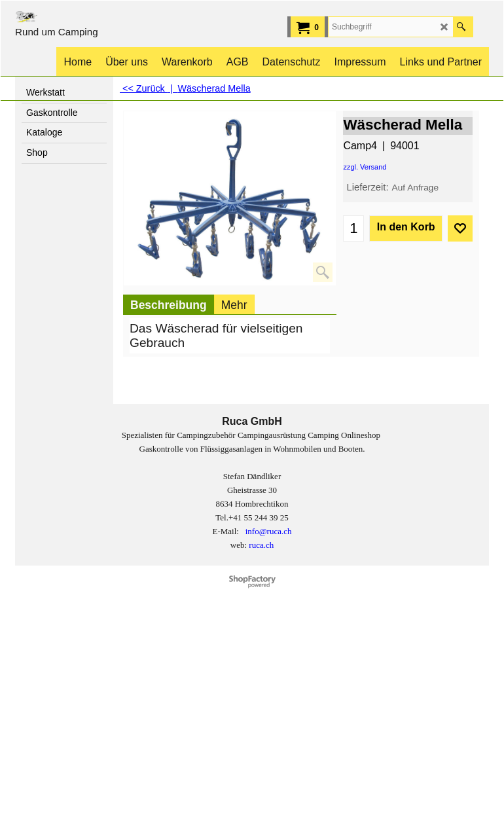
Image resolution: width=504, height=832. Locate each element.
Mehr (234, 305)
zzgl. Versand (365, 167)
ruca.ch (261, 545)
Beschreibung (169, 305)
